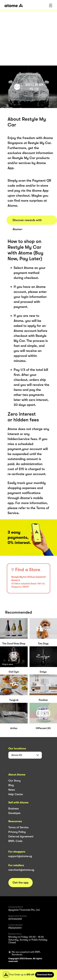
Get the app (21, 883)
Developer (15, 813)
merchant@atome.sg (21, 870)
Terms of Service (18, 827)
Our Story (14, 781)
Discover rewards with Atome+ (27, 222)
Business (14, 809)
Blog (11, 785)
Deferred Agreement (21, 836)
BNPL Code (15, 841)
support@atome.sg (20, 856)
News (12, 790)
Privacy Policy (17, 832)
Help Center (16, 794)
